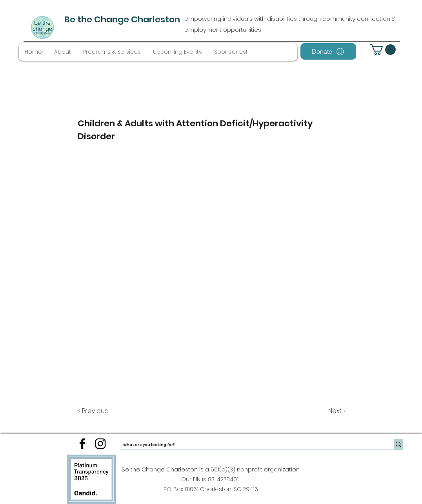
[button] (383, 50)
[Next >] (336, 411)
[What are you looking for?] (250, 445)
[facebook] (82, 444)
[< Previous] (94, 411)
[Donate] (328, 51)
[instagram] (100, 444)
